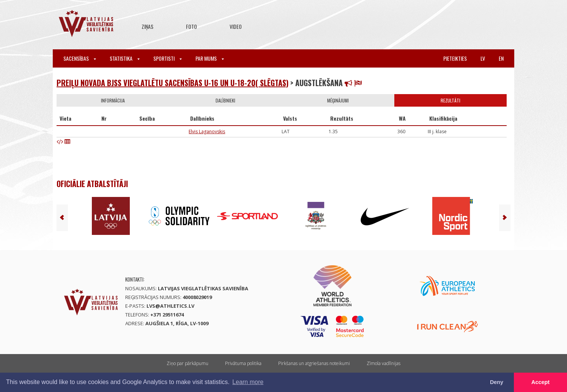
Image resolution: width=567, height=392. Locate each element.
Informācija (113, 100)
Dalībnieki (225, 100)
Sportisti (168, 58)
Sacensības (80, 58)
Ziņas (147, 26)
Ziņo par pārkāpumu (187, 363)
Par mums (210, 58)
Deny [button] (497, 382)
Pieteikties (455, 58)
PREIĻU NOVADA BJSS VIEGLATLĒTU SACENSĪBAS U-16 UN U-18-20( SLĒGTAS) (172, 83)
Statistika (125, 58)
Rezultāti (450, 100)
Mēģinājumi (338, 100)
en (501, 58)
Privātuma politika (243, 363)
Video (236, 26)
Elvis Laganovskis (207, 131)
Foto (191, 26)
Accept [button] (540, 382)
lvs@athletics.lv (170, 306)
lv (483, 58)
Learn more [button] (248, 382)
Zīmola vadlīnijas (384, 363)
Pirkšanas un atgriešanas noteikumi (314, 363)
